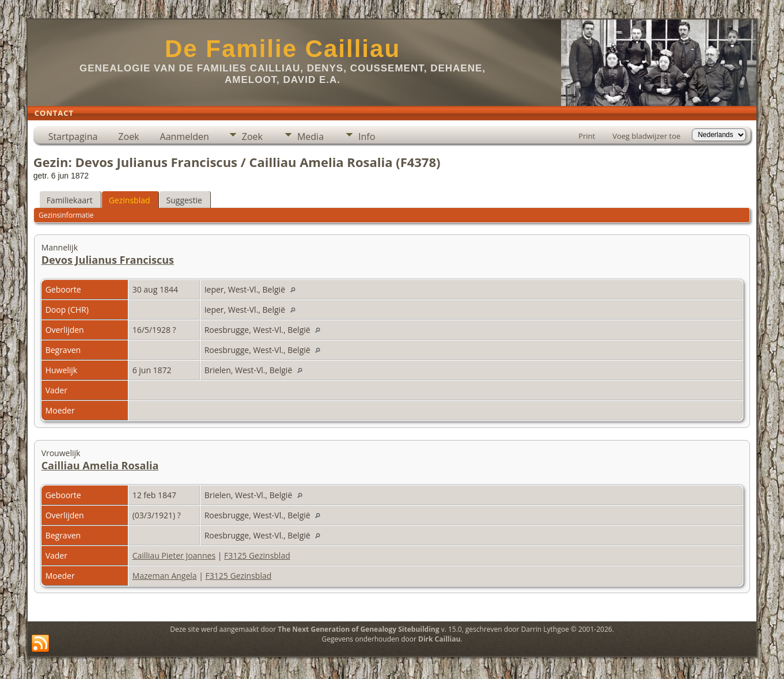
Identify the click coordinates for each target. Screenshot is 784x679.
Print (587, 136)
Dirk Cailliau (439, 639)
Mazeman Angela (165, 576)
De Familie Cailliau (283, 49)
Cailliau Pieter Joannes (174, 555)
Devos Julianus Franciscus (108, 260)
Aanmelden (185, 136)
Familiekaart (70, 200)
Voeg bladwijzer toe (646, 136)
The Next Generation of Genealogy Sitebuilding (358, 629)
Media (310, 136)
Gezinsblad (130, 200)
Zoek (128, 136)
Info (367, 136)
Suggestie (184, 200)
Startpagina (73, 136)
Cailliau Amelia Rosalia (100, 465)
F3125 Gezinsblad (257, 555)
